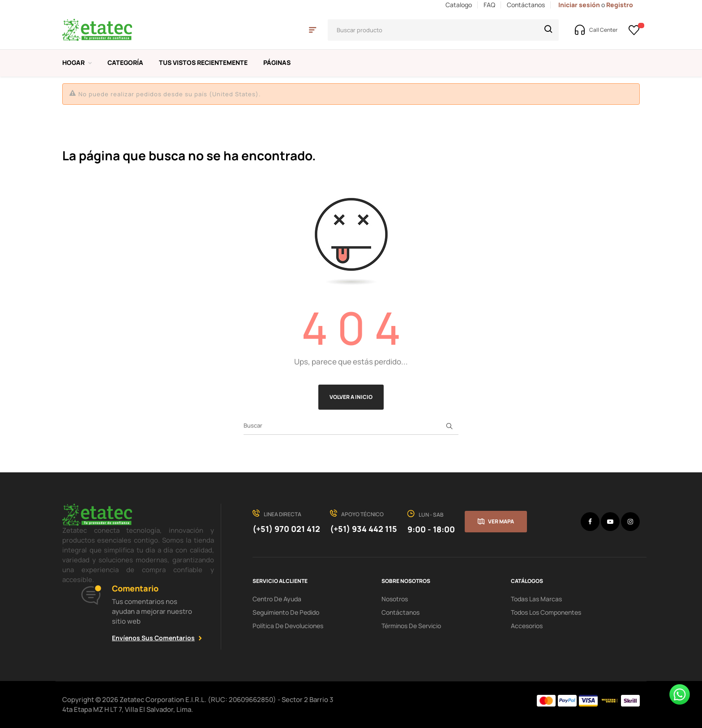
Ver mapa (501, 521)
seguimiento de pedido (286, 612)
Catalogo (459, 5)
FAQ (489, 5)
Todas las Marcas (536, 599)
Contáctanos (526, 5)
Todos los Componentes (546, 612)
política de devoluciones (288, 626)
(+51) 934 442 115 (364, 529)
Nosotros (395, 599)
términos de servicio (411, 626)
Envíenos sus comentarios (153, 638)
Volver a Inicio (351, 397)
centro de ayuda (277, 599)
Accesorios (527, 626)
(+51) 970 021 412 (286, 529)
